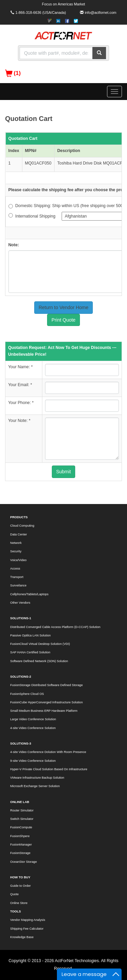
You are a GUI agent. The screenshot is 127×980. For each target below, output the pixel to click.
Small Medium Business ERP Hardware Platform (44, 711)
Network (16, 543)
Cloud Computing (22, 526)
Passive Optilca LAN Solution (30, 635)
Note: (14, 245)
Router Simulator (22, 810)
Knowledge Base (22, 937)
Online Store (19, 903)
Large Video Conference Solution (33, 719)
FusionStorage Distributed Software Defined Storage (46, 685)
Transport (17, 577)
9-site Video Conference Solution (33, 761)
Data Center (19, 534)
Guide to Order (20, 886)
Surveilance (18, 585)
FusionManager (21, 845)
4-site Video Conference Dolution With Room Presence (48, 752)
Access (15, 569)
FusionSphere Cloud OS (27, 694)
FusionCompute (21, 827)
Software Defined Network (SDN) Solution (39, 661)
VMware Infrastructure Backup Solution (37, 778)
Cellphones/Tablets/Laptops (29, 594)
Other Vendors (20, 603)
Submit (64, 472)
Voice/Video (18, 560)
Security (16, 551)
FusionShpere (20, 836)
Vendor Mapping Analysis (28, 920)
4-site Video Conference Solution (33, 728)
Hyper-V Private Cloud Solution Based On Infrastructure (49, 769)
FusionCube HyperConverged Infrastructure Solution (46, 702)
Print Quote (63, 320)
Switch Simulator (22, 819)
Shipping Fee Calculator (27, 929)
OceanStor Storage (24, 862)
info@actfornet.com (100, 12)
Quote (14, 894)
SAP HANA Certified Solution (30, 652)
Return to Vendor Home (63, 307)
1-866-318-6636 (28, 12)
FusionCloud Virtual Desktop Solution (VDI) (40, 644)
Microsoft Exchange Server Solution (35, 786)
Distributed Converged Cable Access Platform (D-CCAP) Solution (55, 627)
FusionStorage (20, 853)
